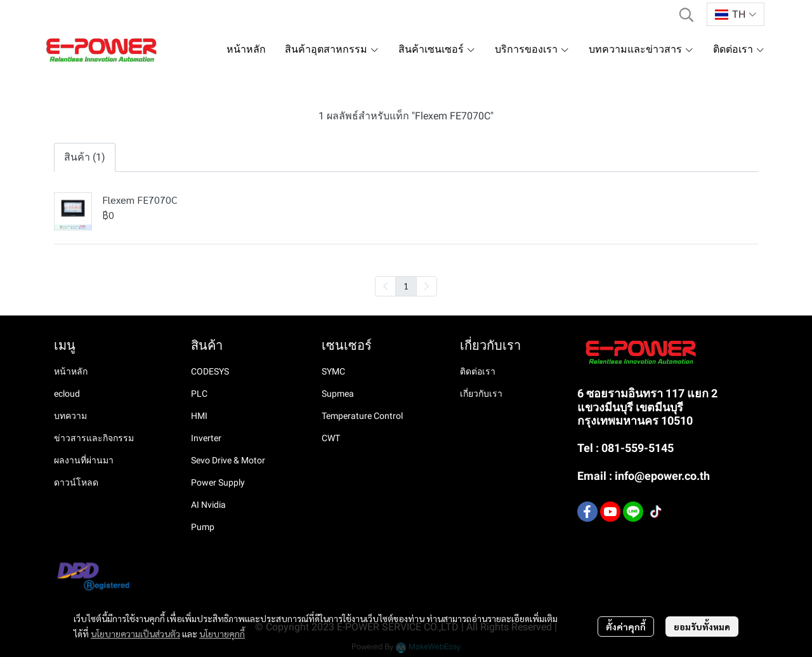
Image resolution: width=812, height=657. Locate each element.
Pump (203, 527)
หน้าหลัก (71, 371)
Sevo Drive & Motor (228, 460)
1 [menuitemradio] (406, 286)
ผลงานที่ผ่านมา (84, 460)
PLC (199, 394)
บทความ (70, 416)
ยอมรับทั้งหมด (702, 627)
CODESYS (210, 371)
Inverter (206, 438)
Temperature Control (362, 416)
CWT (331, 438)
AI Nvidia (208, 505)
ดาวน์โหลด (76, 482)
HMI (199, 416)
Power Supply (218, 482)
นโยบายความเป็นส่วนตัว (135, 634)
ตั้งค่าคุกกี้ (626, 627)
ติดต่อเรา (478, 371)
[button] (686, 15)
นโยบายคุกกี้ (222, 634)
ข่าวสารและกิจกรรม (94, 438)
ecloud (67, 394)
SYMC (333, 371)
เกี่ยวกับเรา (481, 394)
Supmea (338, 394)
